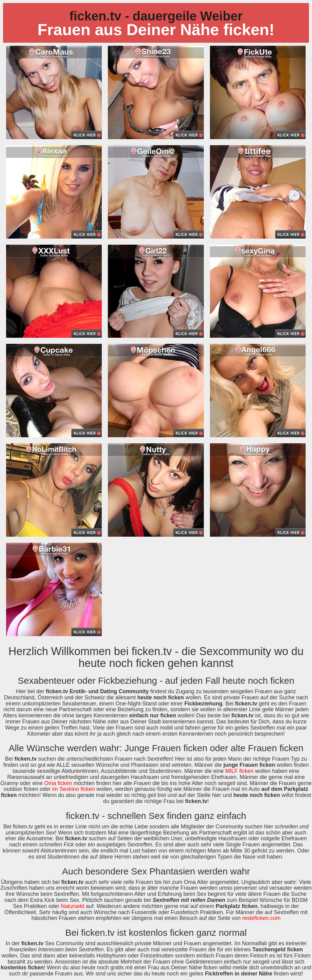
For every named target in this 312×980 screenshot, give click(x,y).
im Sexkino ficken (73, 789)
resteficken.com (261, 918)
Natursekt (73, 906)
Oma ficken (58, 783)
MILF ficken (239, 771)
